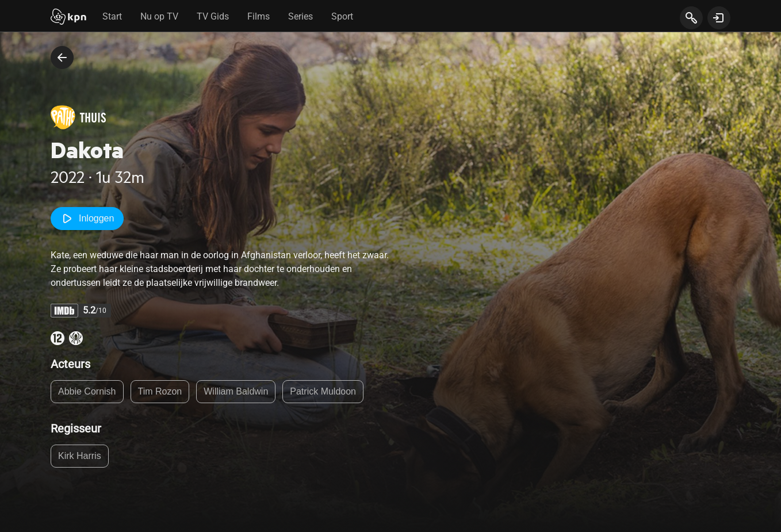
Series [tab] (300, 16)
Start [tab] (112, 16)
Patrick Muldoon (323, 391)
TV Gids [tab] (213, 16)
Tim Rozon (160, 391)
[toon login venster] (719, 18)
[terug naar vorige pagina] (62, 58)
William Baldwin (236, 391)
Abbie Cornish (87, 391)
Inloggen (87, 219)
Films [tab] (259, 16)
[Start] (68, 18)
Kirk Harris (80, 456)
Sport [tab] (342, 16)
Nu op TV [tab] (159, 16)
